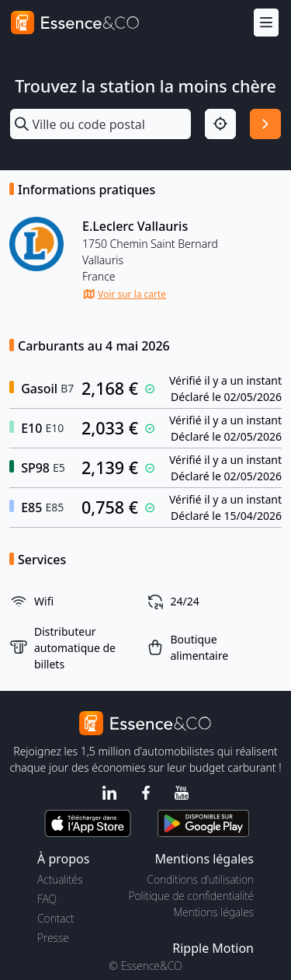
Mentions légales (214, 912)
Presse (53, 938)
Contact (55, 918)
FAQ (47, 899)
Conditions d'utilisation (200, 879)
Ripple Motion (213, 948)
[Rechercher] (265, 124)
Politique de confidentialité (191, 896)
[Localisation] (220, 124)
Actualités (60, 879)
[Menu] (266, 23)
